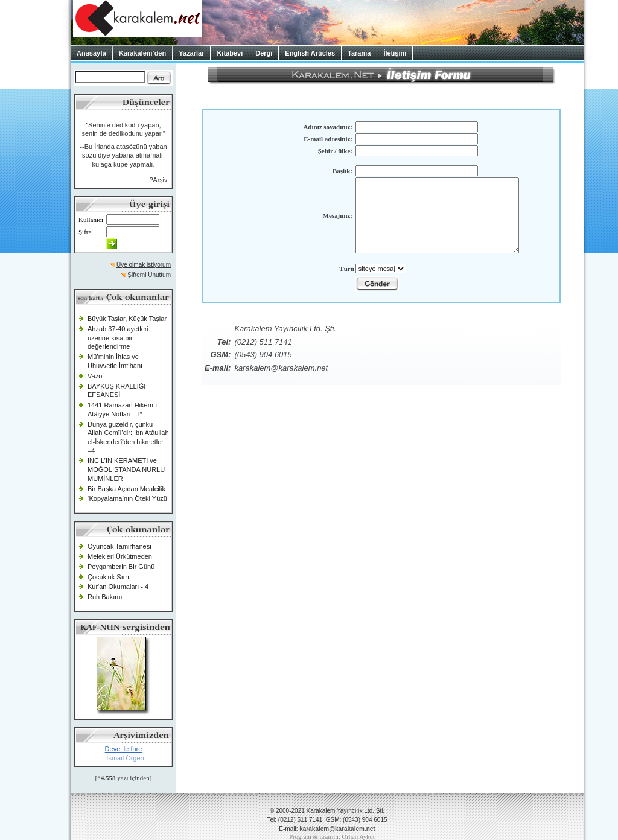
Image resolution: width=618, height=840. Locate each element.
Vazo (95, 376)
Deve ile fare (124, 749)
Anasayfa (91, 53)
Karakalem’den (142, 53)
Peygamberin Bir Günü (121, 567)
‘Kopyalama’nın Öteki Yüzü (127, 498)
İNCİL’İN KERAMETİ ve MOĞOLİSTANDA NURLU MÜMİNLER (126, 469)
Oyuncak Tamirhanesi (119, 546)
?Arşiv (159, 180)
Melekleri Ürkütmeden (120, 556)
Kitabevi (230, 53)
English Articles (310, 53)
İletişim (395, 53)
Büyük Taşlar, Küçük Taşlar (127, 319)
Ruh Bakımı (105, 597)
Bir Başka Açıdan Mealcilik (126, 489)
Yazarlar (191, 53)
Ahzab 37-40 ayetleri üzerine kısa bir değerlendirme (118, 338)
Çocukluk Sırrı (108, 577)
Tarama (359, 53)
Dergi (264, 53)
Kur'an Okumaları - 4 (118, 587)
